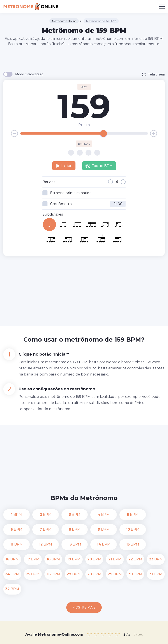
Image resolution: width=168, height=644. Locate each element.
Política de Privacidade (138, 633)
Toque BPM (99, 166)
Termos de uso (84, 638)
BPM (12, 515)
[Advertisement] (84, 59)
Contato (110, 633)
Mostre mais (84, 578)
